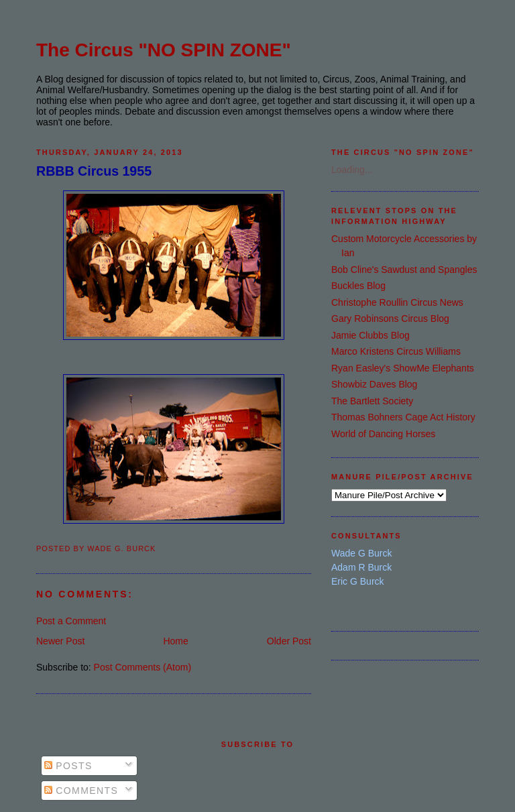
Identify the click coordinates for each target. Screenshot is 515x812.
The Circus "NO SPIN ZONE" (164, 50)
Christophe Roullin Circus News (397, 302)
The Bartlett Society (372, 401)
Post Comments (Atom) (142, 667)
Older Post (289, 641)
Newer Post (60, 641)
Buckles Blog (358, 286)
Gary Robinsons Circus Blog (390, 318)
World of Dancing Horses (383, 434)
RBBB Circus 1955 (94, 171)
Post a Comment (71, 621)
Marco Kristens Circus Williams (396, 351)
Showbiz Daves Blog (374, 384)
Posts (68, 766)
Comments (81, 791)
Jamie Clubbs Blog (370, 335)
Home (175, 641)
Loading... (352, 170)
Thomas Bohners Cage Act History (403, 417)
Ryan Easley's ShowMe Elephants (403, 368)
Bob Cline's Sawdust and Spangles (404, 270)
